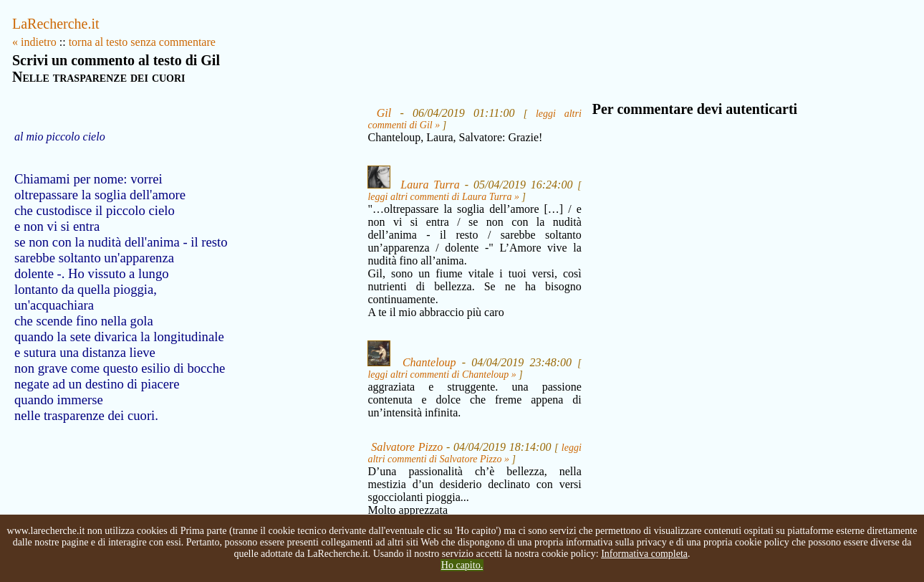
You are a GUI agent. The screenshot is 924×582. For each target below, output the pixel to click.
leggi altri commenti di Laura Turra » (443, 197)
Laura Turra (430, 185)
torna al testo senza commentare (142, 42)
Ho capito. (462, 565)
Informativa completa (644, 554)
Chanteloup (429, 362)
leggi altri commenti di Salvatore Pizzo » (474, 453)
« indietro (34, 42)
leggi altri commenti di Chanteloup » (442, 375)
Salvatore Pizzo (407, 447)
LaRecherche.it (56, 24)
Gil (384, 113)
